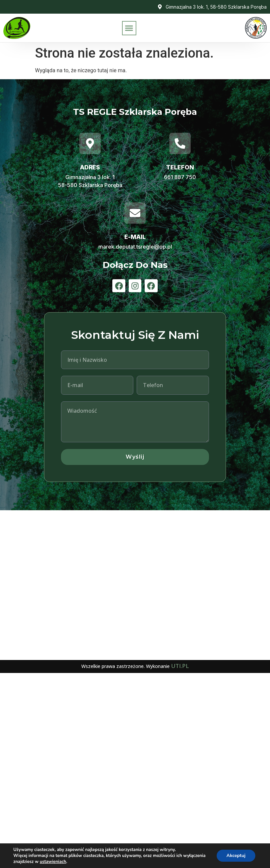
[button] (129, 28)
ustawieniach (53, 862)
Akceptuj (236, 856)
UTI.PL (180, 666)
